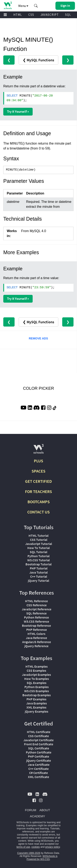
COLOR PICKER (38, 388)
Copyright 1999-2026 (29, 853)
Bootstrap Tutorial (38, 564)
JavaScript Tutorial (39, 544)
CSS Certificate (38, 736)
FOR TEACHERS (38, 491)
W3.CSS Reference (36, 621)
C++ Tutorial (39, 576)
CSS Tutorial (39, 540)
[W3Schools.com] (38, 451)
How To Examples (37, 679)
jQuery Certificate (39, 760)
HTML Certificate (39, 732)
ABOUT (45, 810)
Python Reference (36, 617)
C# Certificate (38, 773)
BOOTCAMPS (39, 502)
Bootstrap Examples (37, 695)
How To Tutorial (38, 548)
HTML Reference (36, 601)
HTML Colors (36, 634)
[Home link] (8, 5)
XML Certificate (38, 777)
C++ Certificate (38, 769)
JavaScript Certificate (38, 740)
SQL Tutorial (38, 552)
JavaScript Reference (37, 609)
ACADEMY (37, 816)
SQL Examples (37, 683)
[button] (36, 6)
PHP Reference (37, 630)
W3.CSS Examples (37, 691)
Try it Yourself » (18, 111)
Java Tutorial (38, 572)
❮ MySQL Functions (38, 60)
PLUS (38, 461)
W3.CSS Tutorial (38, 560)
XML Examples (36, 707)
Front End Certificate (39, 744)
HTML (18, 15)
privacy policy (52, 847)
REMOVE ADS (38, 338)
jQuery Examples (37, 711)
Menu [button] (23, 6)
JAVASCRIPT (50, 15)
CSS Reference (37, 605)
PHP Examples (36, 699)
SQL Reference (36, 613)
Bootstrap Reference (36, 625)
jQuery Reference (36, 646)
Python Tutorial (38, 556)
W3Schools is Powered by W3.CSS (42, 858)
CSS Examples (36, 670)
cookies (36, 847)
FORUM (30, 810)
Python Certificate (39, 752)
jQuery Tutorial (38, 581)
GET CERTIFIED (38, 481)
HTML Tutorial (38, 536)
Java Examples (37, 703)
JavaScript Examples (36, 675)
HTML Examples (37, 666)
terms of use (23, 847)
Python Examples (37, 687)
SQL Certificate (39, 748)
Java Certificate (39, 765)
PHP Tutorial (39, 568)
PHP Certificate (38, 756)
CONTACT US (38, 512)
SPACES (38, 471)
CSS (31, 15)
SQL (68, 15)
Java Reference (36, 638)
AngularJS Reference (37, 642)
